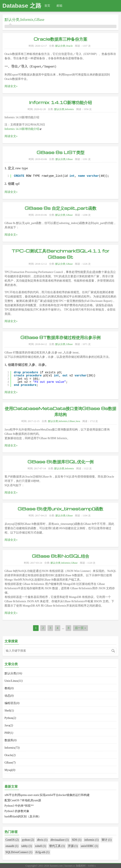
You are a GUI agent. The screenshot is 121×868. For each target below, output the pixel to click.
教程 (9, 711)
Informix (27, 20)
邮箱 (59, 6)
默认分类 (12, 20)
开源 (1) (73, 846)
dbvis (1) (42, 840)
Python (10, 737)
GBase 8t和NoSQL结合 (60, 578)
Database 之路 (22, 6)
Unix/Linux (14, 704)
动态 (9, 718)
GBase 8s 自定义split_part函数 (60, 229)
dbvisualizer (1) (60, 840)
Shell (9, 731)
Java (78, 441)
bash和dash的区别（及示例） (23, 816)
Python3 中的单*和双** (19, 806)
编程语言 (12, 724)
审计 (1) (107, 840)
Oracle (69, 46)
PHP (9, 750)
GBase (39, 20)
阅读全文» (11, 86)
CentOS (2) (12, 840)
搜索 (113, 651)
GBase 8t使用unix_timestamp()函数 (60, 530)
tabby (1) (27, 846)
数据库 (11, 757)
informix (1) (92, 840)
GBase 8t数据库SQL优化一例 (60, 482)
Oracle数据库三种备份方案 (60, 39)
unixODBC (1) (89, 846)
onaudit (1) (12, 846)
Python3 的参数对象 (17, 811)
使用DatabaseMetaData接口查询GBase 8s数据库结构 (60, 432)
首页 (47, 6)
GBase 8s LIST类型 (60, 174)
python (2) (28, 840)
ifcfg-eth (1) (42, 852)
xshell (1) (40, 846)
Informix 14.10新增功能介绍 (61, 102)
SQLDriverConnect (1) (19, 852)
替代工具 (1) (57, 846)
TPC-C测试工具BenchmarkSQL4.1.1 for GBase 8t (60, 277)
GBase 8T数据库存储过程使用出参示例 (61, 360)
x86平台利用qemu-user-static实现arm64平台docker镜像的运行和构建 (47, 795)
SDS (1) (77, 840)
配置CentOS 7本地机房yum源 (23, 800)
